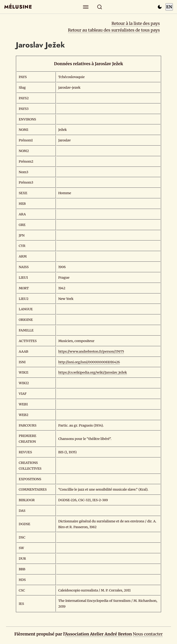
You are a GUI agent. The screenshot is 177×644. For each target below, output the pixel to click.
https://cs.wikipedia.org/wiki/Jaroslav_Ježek (93, 372)
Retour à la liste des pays (136, 23)
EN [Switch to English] (169, 7)
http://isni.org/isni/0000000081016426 (89, 362)
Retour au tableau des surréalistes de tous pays (114, 30)
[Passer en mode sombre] (160, 7)
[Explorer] (86, 7)
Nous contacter (148, 634)
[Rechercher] (100, 7)
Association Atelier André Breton (98, 634)
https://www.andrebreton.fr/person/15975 (91, 351)
